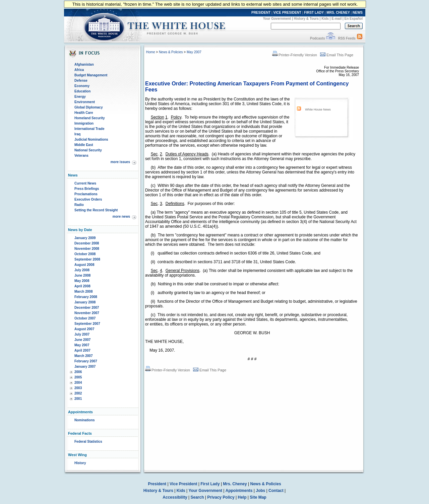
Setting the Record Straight (96, 210)
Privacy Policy (221, 497)
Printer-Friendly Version (295, 55)
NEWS (358, 13)
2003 (78, 388)
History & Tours (306, 19)
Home (151, 52)
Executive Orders (88, 199)
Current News (85, 183)
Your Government (277, 19)
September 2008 (87, 259)
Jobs (260, 491)
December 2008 (87, 243)
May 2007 (82, 345)
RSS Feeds (347, 38)
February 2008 (86, 297)
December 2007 (87, 308)
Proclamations (86, 194)
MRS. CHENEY (338, 13)
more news (121, 217)
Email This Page (337, 55)
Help (242, 497)
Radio (79, 205)
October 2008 (85, 254)
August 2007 (84, 329)
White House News (318, 110)
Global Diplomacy (88, 107)
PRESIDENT (261, 13)
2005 (78, 377)
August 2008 (84, 265)
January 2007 (85, 367)
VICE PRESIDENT (287, 13)
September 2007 (87, 324)
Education (82, 91)
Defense (81, 81)
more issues (120, 162)
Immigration (84, 123)
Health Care (84, 113)
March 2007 (83, 356)
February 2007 (86, 361)
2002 (78, 393)
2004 (78, 383)
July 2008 (82, 270)
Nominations (85, 420)
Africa (79, 70)
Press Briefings (87, 189)
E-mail (336, 19)
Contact (276, 491)
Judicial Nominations (91, 139)
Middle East (84, 145)
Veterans (81, 156)
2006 (78, 372)
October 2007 (85, 318)
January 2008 (85, 302)
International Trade (89, 129)
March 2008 (83, 292)
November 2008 (87, 249)
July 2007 (82, 334)
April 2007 (82, 350)
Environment (85, 102)
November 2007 (87, 313)
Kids (325, 19)
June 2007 (82, 340)
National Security (88, 150)
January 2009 (85, 238)
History (80, 463)
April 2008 (82, 286)
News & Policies (171, 52)
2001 (78, 399)
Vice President (183, 484)
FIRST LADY (314, 13)
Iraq (77, 134)
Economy (82, 86)
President (157, 484)
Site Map (258, 497)
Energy (80, 97)
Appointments (239, 491)
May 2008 (82, 281)
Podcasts (317, 38)
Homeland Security (90, 118)
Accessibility (175, 497)
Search (197, 497)
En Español (354, 19)
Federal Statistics (88, 442)
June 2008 (82, 275)
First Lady (210, 484)
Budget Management (91, 75)
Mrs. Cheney (235, 484)
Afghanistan (84, 64)
